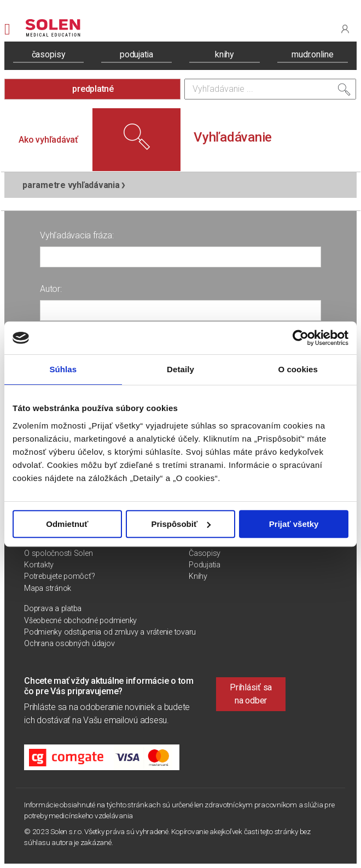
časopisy (49, 54)
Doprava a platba (53, 609)
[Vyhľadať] (344, 92)
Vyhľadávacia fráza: (77, 235)
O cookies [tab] (298, 369)
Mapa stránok (48, 588)
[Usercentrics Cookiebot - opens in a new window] (301, 338)
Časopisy (205, 553)
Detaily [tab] (180, 369)
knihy (225, 54)
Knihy (198, 576)
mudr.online (312, 54)
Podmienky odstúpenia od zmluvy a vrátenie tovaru (110, 632)
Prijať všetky (294, 524)
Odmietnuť (67, 524)
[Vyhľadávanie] (270, 89)
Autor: (51, 289)
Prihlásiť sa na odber (251, 694)
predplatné (93, 89)
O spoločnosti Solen (58, 553)
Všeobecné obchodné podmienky (80, 621)
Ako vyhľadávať (48, 140)
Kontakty (39, 565)
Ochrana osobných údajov (69, 644)
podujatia (136, 54)
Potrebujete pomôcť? (59, 576)
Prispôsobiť (181, 524)
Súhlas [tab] (63, 369)
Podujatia (205, 565)
